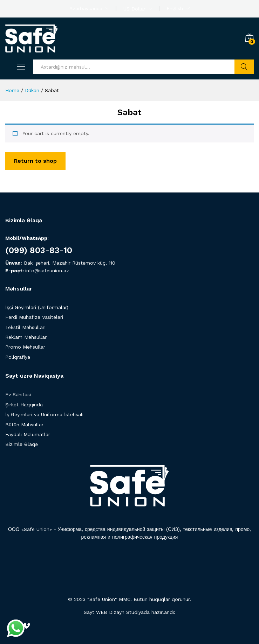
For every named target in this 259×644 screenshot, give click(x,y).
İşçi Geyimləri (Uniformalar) (37, 307)
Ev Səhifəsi (18, 394)
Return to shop (35, 161)
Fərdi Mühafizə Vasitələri (34, 317)
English (175, 8)
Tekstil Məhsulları (25, 327)
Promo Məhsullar (25, 347)
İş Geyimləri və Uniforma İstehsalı (44, 414)
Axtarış (244, 67)
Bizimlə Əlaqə (22, 444)
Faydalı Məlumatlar (28, 434)
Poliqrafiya (18, 357)
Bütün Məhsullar (24, 425)
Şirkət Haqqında (24, 405)
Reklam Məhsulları (26, 337)
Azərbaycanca (86, 8)
